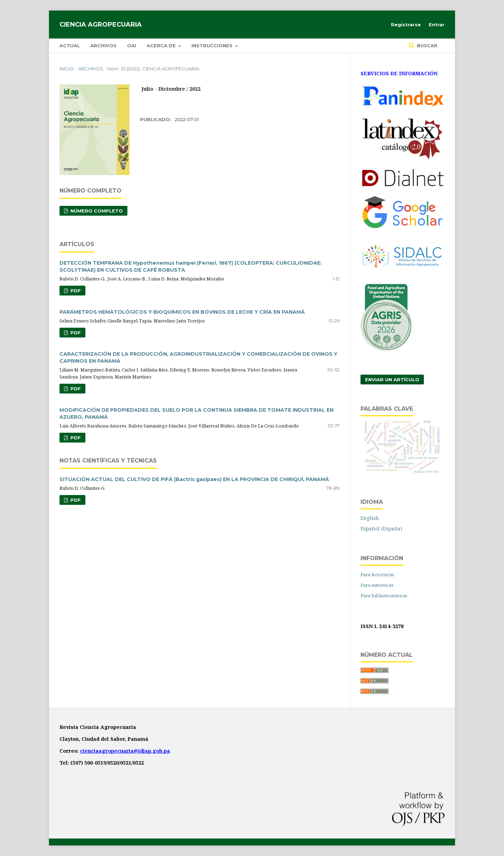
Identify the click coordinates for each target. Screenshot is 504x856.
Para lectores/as (377, 575)
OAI (132, 46)
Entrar (437, 25)
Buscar (426, 46)
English (370, 518)
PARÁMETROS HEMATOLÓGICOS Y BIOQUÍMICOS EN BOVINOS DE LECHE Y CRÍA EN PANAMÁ (182, 312)
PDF (75, 291)
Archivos (103, 46)
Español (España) (381, 528)
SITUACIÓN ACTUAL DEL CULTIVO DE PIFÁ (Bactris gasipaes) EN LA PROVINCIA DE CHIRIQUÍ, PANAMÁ (194, 479)
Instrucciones (213, 46)
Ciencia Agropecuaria (101, 25)
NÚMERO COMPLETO (96, 211)
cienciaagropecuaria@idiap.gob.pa (125, 751)
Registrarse (406, 25)
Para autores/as (377, 585)
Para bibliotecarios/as (384, 596)
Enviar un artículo (392, 380)
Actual (70, 46)
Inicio (67, 69)
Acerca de (162, 46)
